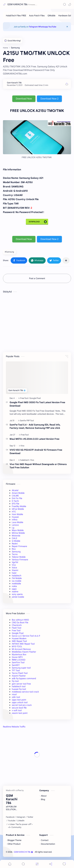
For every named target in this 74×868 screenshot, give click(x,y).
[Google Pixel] (35, 398)
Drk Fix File (17, 498)
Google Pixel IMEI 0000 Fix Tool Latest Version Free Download (37, 404)
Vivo (14, 565)
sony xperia (17, 594)
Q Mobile (16, 541)
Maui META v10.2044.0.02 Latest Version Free (34, 439)
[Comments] (64, 864)
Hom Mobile (17, 514)
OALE (14, 538)
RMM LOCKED (19, 660)
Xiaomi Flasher (19, 676)
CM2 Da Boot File (20, 622)
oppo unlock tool (20, 702)
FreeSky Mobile (19, 506)
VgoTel (15, 562)
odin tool (16, 697)
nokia (14, 586)
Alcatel (15, 490)
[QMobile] (51, 16)
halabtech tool (19, 686)
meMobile (16, 584)
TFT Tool (16, 670)
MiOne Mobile (18, 533)
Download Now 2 (49, 99)
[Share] (51, 864)
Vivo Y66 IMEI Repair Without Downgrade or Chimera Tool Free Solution (38, 466)
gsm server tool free (21, 684)
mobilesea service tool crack (25, 692)
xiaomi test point (20, 713)
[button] (70, 4)
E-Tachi (15, 501)
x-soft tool (17, 710)
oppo (14, 589)
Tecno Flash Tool (20, 673)
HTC (14, 512)
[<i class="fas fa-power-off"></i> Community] (21, 826)
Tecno (15, 554)
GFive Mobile (18, 509)
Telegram (33, 27)
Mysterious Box (19, 654)
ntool (14, 694)
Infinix (15, 520)
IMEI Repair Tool (19, 641)
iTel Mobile (17, 578)
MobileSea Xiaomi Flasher (24, 652)
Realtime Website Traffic (14, 727)
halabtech (17, 576)
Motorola (16, 536)
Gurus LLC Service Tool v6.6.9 (26, 636)
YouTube (52, 27)
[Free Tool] (25, 398)
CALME (15, 496)
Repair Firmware (19, 546)
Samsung (16, 552)
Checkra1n (17, 625)
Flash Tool (16, 628)
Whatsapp (43, 27)
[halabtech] (25, 460)
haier (14, 573)
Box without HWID (20, 620)
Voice (14, 568)
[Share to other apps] (66, 260)
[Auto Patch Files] (37, 16)
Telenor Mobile (19, 557)
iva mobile (17, 581)
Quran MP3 (17, 657)
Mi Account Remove (21, 649)
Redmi (15, 544)
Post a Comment (37, 278)
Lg (13, 528)
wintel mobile (18, 597)
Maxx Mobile (18, 530)
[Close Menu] (67, 27)
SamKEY (16, 665)
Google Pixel (18, 633)
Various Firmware (20, 560)
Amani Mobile (18, 493)
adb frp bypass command (24, 678)
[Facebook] (10, 817)
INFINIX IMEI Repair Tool (23, 644)
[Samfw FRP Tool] (27, 421)
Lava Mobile (18, 522)
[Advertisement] (37, 755)
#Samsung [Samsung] (9, 252)
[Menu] (37, 864)
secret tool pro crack (22, 705)
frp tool (15, 681)
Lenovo (15, 525)
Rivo (14, 549)
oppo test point (19, 700)
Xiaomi (15, 570)
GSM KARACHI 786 (17, 4)
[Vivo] (23, 446)
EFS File (16, 504)
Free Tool (16, 630)
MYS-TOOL (17, 646)
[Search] (65, 4)
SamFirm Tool (18, 662)
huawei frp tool (19, 689)
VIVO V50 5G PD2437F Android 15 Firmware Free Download (36, 452)
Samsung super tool (21, 668)
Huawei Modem (19, 638)
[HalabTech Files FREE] (16, 16)
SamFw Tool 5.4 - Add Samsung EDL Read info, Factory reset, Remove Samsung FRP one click (35, 426)
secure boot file (19, 708)
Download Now (24, 99)
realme (15, 592)
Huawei (15, 517)
